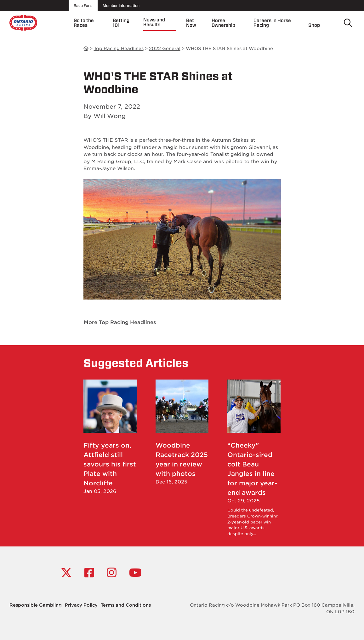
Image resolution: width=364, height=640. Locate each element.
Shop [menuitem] (314, 25)
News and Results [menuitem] (154, 22)
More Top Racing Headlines (120, 322)
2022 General (165, 49)
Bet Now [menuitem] (191, 23)
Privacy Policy (81, 605)
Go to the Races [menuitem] (84, 23)
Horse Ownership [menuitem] (223, 23)
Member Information (121, 6)
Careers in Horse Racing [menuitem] (272, 23)
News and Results (86, 49)
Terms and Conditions (126, 605)
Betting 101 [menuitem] (121, 23)
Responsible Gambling (36, 605)
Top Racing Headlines (119, 49)
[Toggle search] (348, 23)
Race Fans (83, 6)
